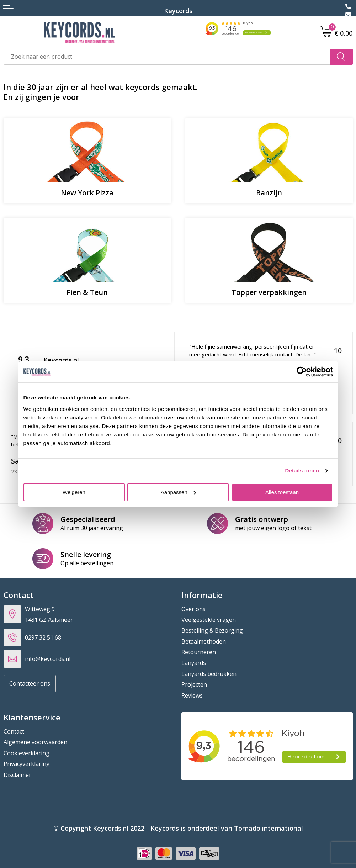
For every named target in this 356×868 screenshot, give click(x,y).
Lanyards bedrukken (209, 674)
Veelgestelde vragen (209, 620)
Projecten (194, 684)
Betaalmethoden (204, 641)
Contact (14, 731)
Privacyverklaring (27, 764)
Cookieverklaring (26, 753)
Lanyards (194, 663)
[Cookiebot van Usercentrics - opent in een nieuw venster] (302, 372)
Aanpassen (178, 492)
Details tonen (302, 470)
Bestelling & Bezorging (212, 630)
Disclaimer (17, 775)
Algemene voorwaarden (35, 742)
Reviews (192, 695)
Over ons (193, 609)
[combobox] (167, 57)
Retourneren (199, 652)
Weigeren (74, 492)
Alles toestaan (282, 492)
